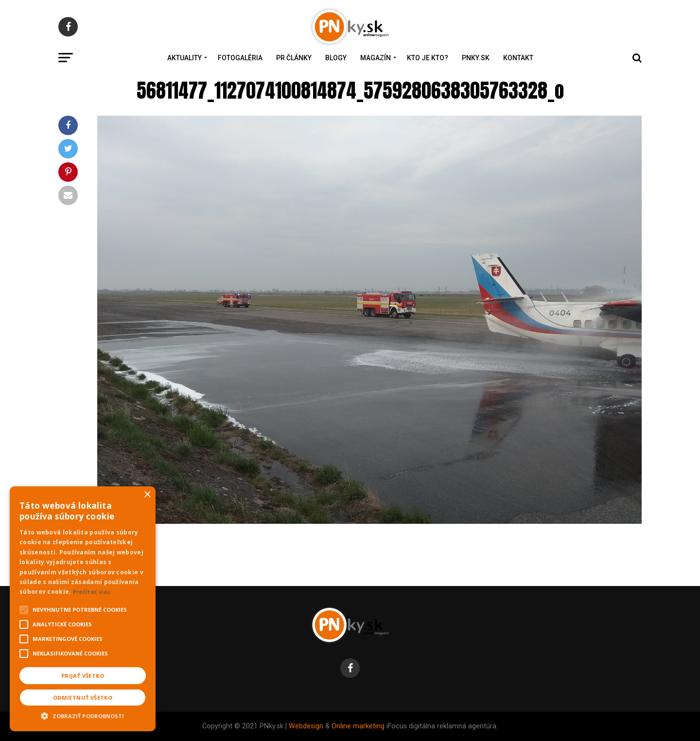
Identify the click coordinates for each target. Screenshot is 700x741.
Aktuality (184, 58)
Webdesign (306, 726)
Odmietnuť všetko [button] (83, 698)
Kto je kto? (428, 58)
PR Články (294, 58)
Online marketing (358, 726)
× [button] (147, 495)
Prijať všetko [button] (83, 676)
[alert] (83, 609)
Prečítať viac (92, 592)
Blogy (336, 58)
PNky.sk (476, 58)
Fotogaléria (240, 58)
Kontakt (518, 58)
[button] (83, 715)
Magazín (376, 58)
